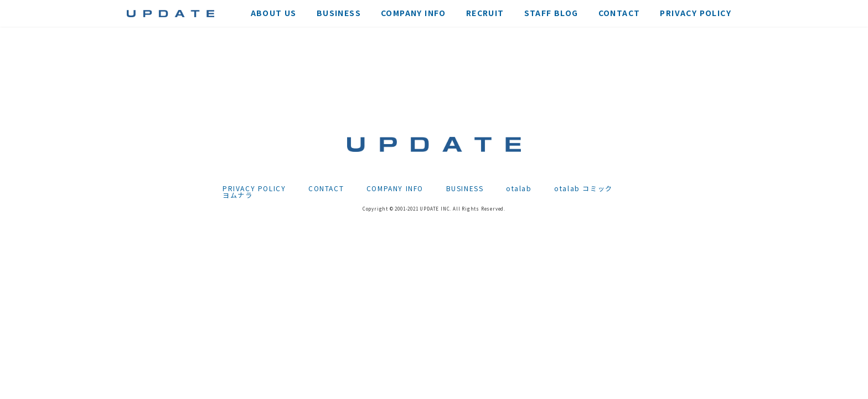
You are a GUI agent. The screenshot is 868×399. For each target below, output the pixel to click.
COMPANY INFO (395, 188)
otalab (519, 188)
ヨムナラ (237, 195)
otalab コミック (583, 188)
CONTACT (326, 188)
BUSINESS (465, 188)
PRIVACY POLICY (254, 188)
